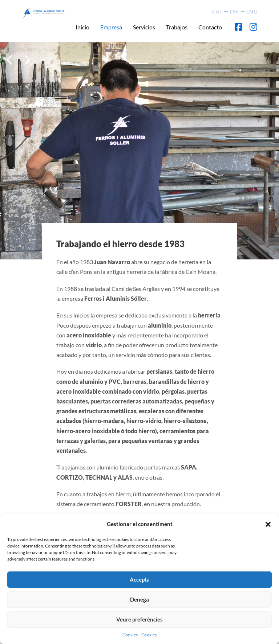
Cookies (130, 635)
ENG (252, 11)
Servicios (144, 27)
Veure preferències (139, 619)
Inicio (82, 27)
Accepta (140, 579)
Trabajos (177, 27)
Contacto (210, 27)
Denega (139, 599)
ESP (234, 11)
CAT (217, 11)
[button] (268, 524)
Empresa (111, 27)
